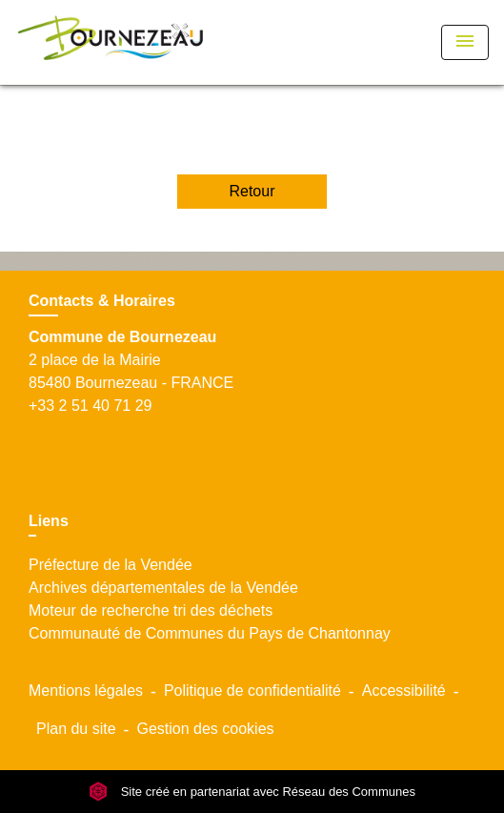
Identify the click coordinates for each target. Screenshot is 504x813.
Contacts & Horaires (102, 301)
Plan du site (76, 729)
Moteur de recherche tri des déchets (151, 610)
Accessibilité (404, 691)
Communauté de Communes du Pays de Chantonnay (210, 633)
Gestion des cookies (205, 729)
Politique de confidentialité (252, 691)
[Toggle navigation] (465, 42)
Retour (252, 191)
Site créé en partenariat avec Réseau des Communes (252, 792)
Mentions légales (86, 691)
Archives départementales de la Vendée (163, 588)
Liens (49, 521)
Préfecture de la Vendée (111, 565)
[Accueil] (111, 42)
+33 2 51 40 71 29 (90, 406)
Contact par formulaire (104, 428)
